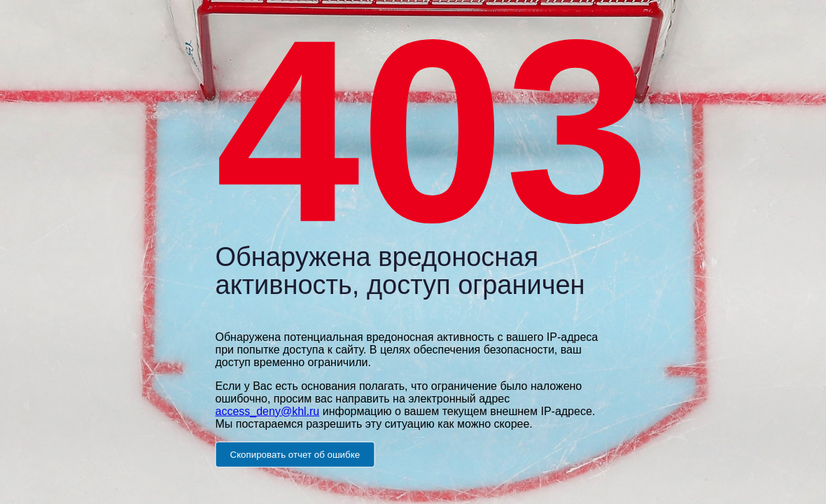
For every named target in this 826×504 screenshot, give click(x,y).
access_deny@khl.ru (268, 411)
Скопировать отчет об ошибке (295, 454)
